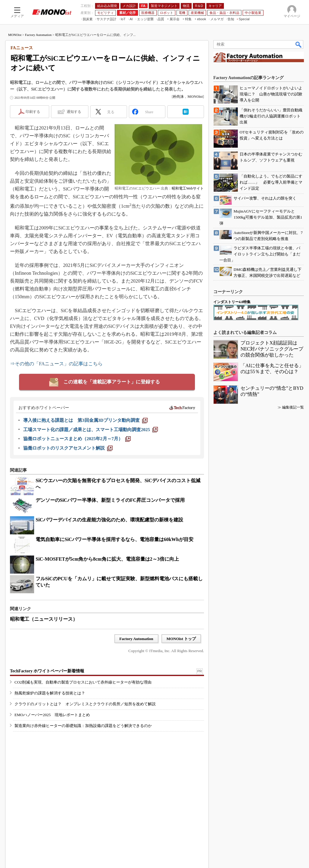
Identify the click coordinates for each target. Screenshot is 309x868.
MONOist (15, 35)
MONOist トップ (181, 639)
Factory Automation (38, 35)
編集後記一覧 (293, 407)
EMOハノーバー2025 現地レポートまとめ (52, 715)
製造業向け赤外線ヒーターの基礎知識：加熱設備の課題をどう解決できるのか (83, 726)
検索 (299, 44)
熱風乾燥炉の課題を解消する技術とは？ (50, 693)
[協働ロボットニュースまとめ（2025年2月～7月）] (77, 439)
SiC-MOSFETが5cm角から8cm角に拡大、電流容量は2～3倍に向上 (107, 559)
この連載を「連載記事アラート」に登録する (112, 382)
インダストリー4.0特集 (232, 302)
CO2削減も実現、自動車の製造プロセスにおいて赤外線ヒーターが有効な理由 (83, 682)
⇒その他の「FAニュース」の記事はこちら (56, 364)
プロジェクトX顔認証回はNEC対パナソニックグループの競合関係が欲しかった (272, 349)
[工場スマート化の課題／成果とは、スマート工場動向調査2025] (91, 430)
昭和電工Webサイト (188, 188)
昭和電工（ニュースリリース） (44, 619)
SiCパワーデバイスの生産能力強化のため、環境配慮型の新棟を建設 (109, 520)
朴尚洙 (178, 97)
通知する (74, 112)
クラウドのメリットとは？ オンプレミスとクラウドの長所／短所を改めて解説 (85, 704)
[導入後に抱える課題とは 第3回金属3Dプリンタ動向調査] (85, 420)
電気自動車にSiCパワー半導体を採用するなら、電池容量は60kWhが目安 (115, 539)
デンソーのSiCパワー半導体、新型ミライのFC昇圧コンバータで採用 (110, 500)
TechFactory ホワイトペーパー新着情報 (47, 671)
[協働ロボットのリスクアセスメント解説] (68, 448)
